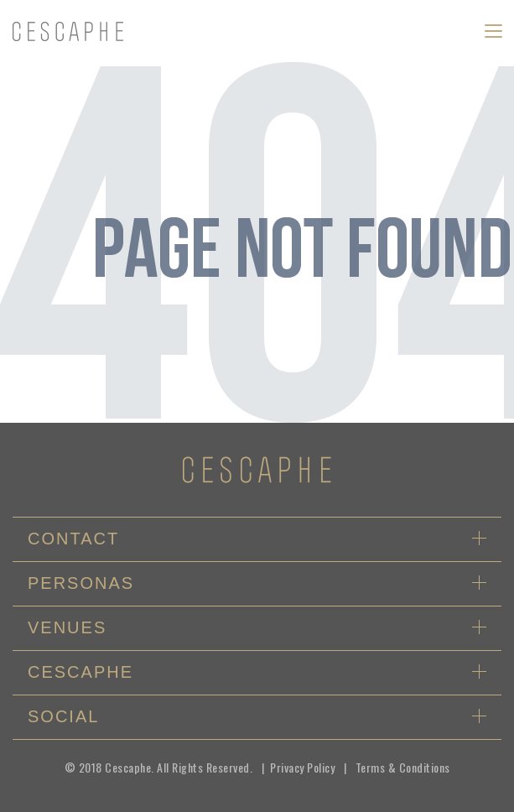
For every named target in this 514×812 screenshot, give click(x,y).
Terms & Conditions (403, 767)
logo (68, 32)
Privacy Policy (302, 767)
